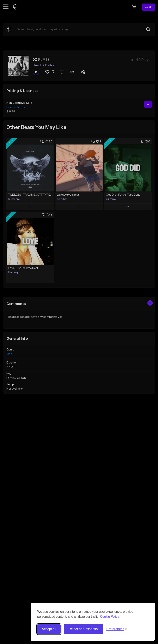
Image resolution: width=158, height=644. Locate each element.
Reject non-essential (83, 629)
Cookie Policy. (110, 617)
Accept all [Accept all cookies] (49, 629)
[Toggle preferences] (117, 629)
